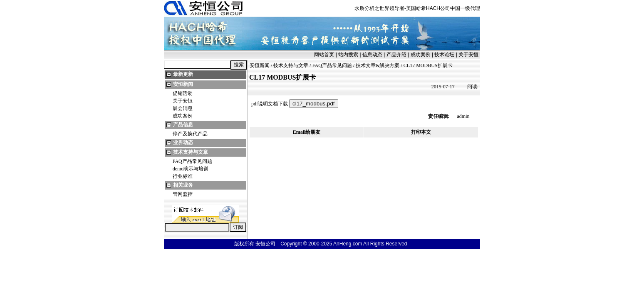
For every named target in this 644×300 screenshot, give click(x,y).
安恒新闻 (183, 84)
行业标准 (183, 176)
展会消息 (183, 108)
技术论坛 (444, 55)
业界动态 (183, 142)
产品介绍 (396, 55)
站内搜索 (348, 55)
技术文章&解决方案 (378, 65)
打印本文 (421, 132)
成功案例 (421, 55)
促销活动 (183, 93)
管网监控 (183, 194)
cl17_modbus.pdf (314, 104)
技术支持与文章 (191, 152)
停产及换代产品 (190, 134)
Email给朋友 (307, 132)
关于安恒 (468, 55)
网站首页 (324, 55)
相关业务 (183, 185)
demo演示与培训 (191, 169)
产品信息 (183, 125)
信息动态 (372, 55)
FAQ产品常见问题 (192, 161)
